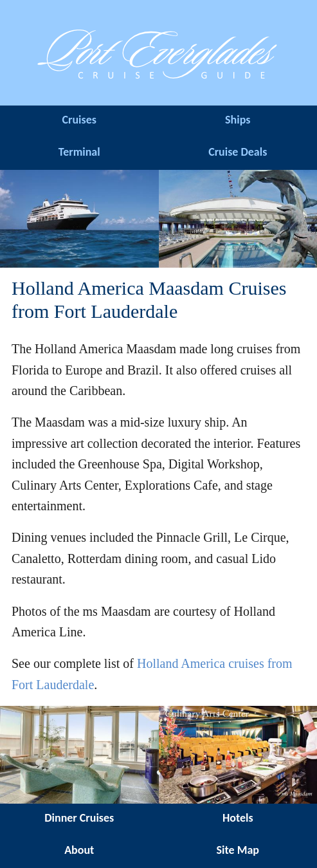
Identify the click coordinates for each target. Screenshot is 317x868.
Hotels (238, 818)
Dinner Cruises (79, 818)
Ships (238, 120)
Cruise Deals (238, 152)
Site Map (238, 850)
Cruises (79, 120)
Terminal (79, 152)
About (79, 850)
